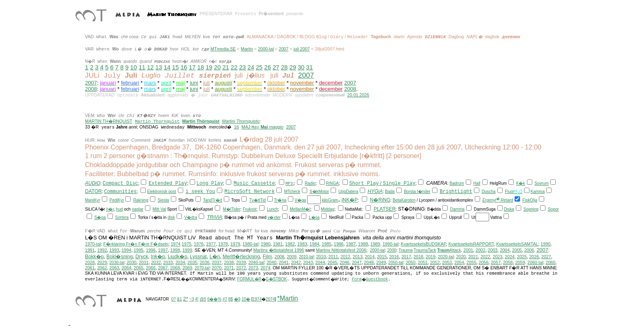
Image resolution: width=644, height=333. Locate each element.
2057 (496, 262)
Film (268, 257)
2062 (102, 268)
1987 (351, 244)
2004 (505, 250)
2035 (193, 262)
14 (167, 67)
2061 (90, 268)
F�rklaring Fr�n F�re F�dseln (136, 244)
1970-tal (93, 244)
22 (234, 67)
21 (225, 67)
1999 (187, 250)
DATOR (93, 191)
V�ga (300, 200)
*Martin (288, 298)
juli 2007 (302, 49)
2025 (522, 257)
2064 (126, 268)
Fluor (509, 192)
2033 (168, 262)
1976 (199, 244)
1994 (126, 250)
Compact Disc (120, 184)
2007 (284, 49)
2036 (205, 262)
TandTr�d (212, 200)
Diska (509, 209)
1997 (163, 250)
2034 (180, 262)
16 (184, 67)
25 (259, 67)
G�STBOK (276, 279)
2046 (345, 262)
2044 (320, 262)
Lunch (273, 209)
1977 (211, 244)
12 (150, 67)
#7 (225, 299)
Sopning (531, 209)
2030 (131, 262)
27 (276, 67)
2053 (447, 262)
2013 (358, 257)
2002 (481, 250)
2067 (163, 268)
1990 (545, 244)
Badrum (457, 183)
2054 (459, 262)
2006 (529, 250)
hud (120, 209)
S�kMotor (319, 192)
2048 (369, 262)
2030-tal (117, 263)
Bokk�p (94, 257)
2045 (332, 262)
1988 (363, 244)
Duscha (489, 192)
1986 (339, 244)
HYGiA (375, 191)
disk (171, 217)
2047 (357, 262)
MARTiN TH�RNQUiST (109, 121)
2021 (473, 257)
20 (217, 67)
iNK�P (350, 200)
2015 (382, 257)
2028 (90, 262)
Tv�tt (255, 200)
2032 (156, 262)
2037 (217, 262)
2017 (406, 257)
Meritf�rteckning (241, 257)
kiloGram (330, 200)
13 (159, 67)
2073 (253, 268)
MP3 (289, 184)
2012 (345, 257)
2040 (271, 262)
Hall (477, 183)
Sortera (122, 217)
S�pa (100, 217)
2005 (517, 250)
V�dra (191, 217)
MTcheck (292, 192)
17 (192, 67)
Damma (457, 209)
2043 (308, 262)
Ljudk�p (177, 257)
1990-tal (390, 244)
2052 (435, 262)
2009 (292, 257)
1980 (266, 244)
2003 (493, 250)
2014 (370, 257)
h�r (110, 209)
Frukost (250, 209)
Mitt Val (160, 209)
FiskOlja (530, 200)
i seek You (200, 192)
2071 (229, 268)
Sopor (553, 209)
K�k (521, 183)
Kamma (538, 192)
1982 (290, 244)
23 (242, 67)
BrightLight (456, 192)
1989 (375, 244)
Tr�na (280, 200)
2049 (381, 262)
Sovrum (541, 183)
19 (209, 67)
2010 (321, 257)
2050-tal (396, 263)
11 (142, 67)
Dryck (142, 257)
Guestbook (377, 279)
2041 (284, 262)
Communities (120, 192)
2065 (139, 268)
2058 (508, 262)
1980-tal (251, 244)
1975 (186, 244)
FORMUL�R (249, 279)
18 (200, 67)
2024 (510, 257)
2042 (296, 262)
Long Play (210, 184)
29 (293, 67)
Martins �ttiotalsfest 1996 (279, 250)
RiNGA (332, 183)
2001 (468, 250)
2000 (392, 250)
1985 (327, 244)
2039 (241, 262)
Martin (247, 49)
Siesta (163, 200)
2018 (419, 257)
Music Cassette (254, 184)
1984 (315, 244)
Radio (310, 183)
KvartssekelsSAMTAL (517, 244)
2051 (423, 262)
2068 (175, 268)
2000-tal (266, 49)
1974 (176, 244)
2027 (546, 257)
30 (301, 67)
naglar (138, 209)
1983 (302, 244)
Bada (390, 192)
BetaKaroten (404, 200)
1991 (90, 250)
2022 (485, 257)
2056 (484, 262)
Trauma (405, 250)
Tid (263, 200)
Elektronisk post (162, 192)
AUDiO (93, 183)
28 (284, 67)
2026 (534, 257)
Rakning (141, 200)
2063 (114, 268)
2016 (394, 257)
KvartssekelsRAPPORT (471, 244)
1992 (102, 250)
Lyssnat (199, 257)
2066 (151, 268)
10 (133, 67)
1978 (223, 244)
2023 (497, 257)
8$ (231, 299)
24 (251, 67)
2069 (187, 268)
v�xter (274, 217)
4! (197, 299)
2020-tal (446, 257)
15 (175, 67)
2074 (265, 268)
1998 (175, 250)
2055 (471, 262)
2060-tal (535, 262)
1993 (114, 250)
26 (267, 67)
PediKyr (116, 200)
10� (246, 299)
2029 (102, 262)
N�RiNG (380, 200)
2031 (144, 262)
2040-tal (256, 262)
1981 (278, 244)
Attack (449, 250)
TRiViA (215, 217)
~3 (192, 299)
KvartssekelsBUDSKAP (423, 244)
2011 (333, 257)
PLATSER (385, 209)
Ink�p (158, 257)
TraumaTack (425, 250)
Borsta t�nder (417, 192)
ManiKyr (93, 200)
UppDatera (348, 192)
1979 (235, 244)
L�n (215, 257)
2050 (411, 262)
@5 (203, 299)
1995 (139, 250)
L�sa (314, 217)
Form (357, 279)
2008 (91, 89)
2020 (461, 257)
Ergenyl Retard (498, 200)
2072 (241, 268)
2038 (229, 262)
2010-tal (306, 257)
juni (194, 83)
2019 (430, 257)
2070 (217, 268)
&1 (179, 299)
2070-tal (202, 268)
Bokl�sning (120, 257)
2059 (520, 262)
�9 (237, 299)
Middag (328, 209)
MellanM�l (300, 209)
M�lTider (232, 209)
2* (186, 299)
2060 (551, 262)
